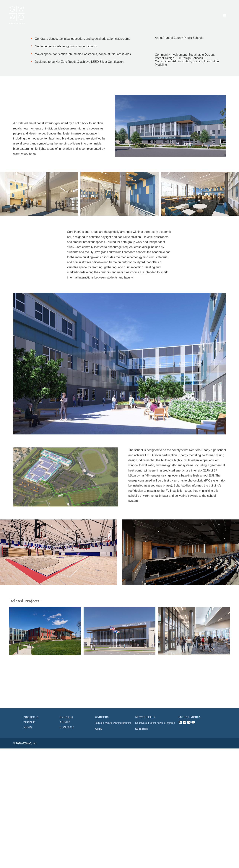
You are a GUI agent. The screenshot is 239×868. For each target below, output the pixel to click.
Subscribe (142, 848)
